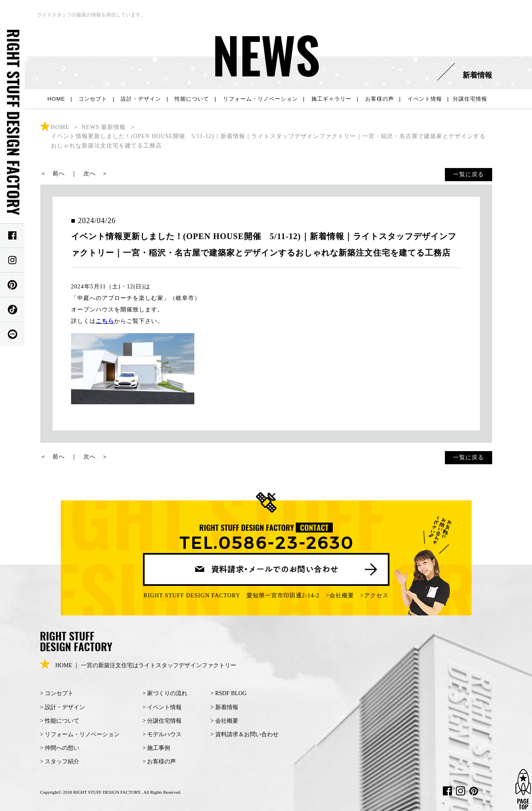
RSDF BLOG (231, 693)
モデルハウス (164, 734)
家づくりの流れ (167, 693)
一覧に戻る (469, 174)
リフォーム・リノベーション (260, 99)
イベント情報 (425, 99)
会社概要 (342, 596)
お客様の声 (380, 99)
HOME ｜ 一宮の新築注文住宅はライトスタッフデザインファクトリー (138, 665)
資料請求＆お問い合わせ (247, 734)
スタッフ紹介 (62, 761)
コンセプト (93, 99)
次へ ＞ (96, 174)
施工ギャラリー (332, 99)
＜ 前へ (53, 174)
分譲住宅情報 (470, 99)
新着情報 (227, 707)
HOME (56, 99)
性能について (192, 99)
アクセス (376, 596)
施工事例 (159, 748)
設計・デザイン (141, 99)
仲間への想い (62, 748)
